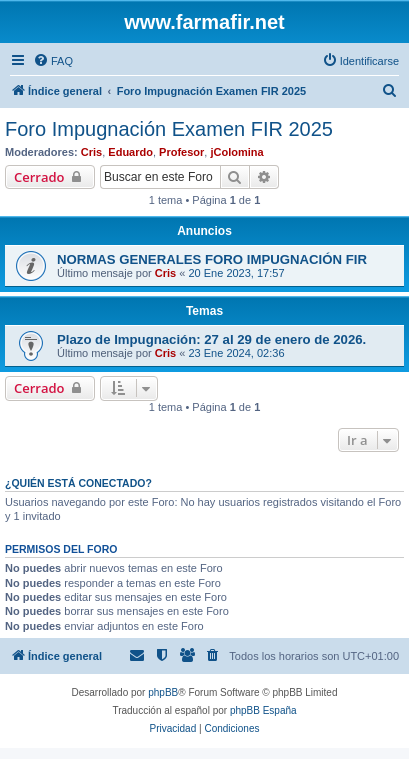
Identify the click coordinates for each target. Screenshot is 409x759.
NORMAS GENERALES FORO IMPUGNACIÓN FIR (212, 259)
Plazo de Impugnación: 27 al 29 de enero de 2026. (211, 339)
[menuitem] (53, 61)
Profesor (181, 152)
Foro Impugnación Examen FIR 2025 (169, 129)
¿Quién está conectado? (78, 483)
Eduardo (130, 152)
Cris (91, 152)
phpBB (163, 692)
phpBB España (263, 710)
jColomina (236, 152)
